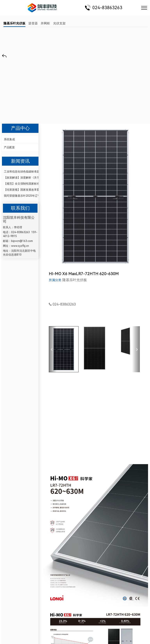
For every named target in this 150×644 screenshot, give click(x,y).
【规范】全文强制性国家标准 (20, 184)
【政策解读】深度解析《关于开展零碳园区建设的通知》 (20, 178)
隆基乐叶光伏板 (14, 23)
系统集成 (9, 139)
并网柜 (45, 23)
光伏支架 (59, 23)
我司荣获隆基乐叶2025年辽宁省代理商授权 (20, 196)
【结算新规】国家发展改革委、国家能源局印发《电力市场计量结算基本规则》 (20, 190)
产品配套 (9, 147)
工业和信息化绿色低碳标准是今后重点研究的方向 (20, 171)
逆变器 (33, 23)
